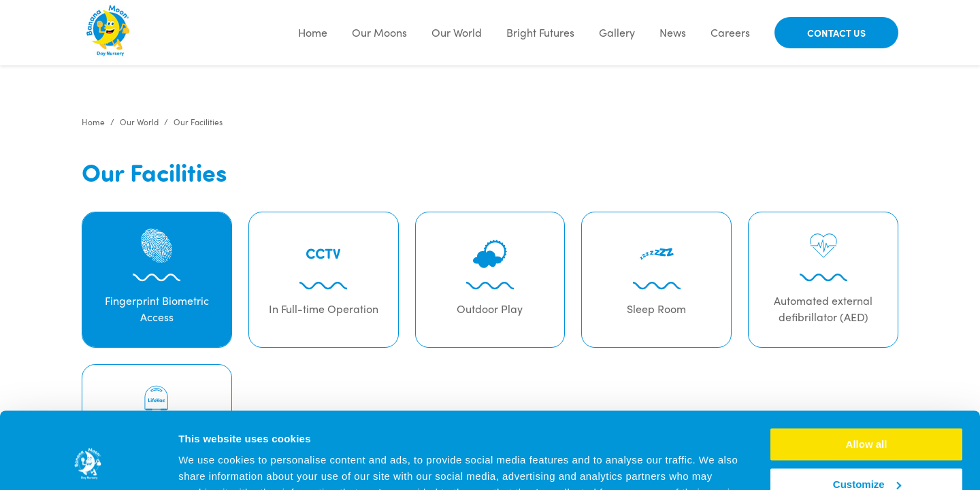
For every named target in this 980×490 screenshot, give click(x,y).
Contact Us (836, 33)
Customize (867, 418)
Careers (730, 32)
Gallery (617, 32)
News (673, 32)
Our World (457, 32)
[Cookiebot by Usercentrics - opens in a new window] (88, 463)
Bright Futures (540, 32)
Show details (210, 463)
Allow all (867, 377)
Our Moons (379, 32)
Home (313, 32)
